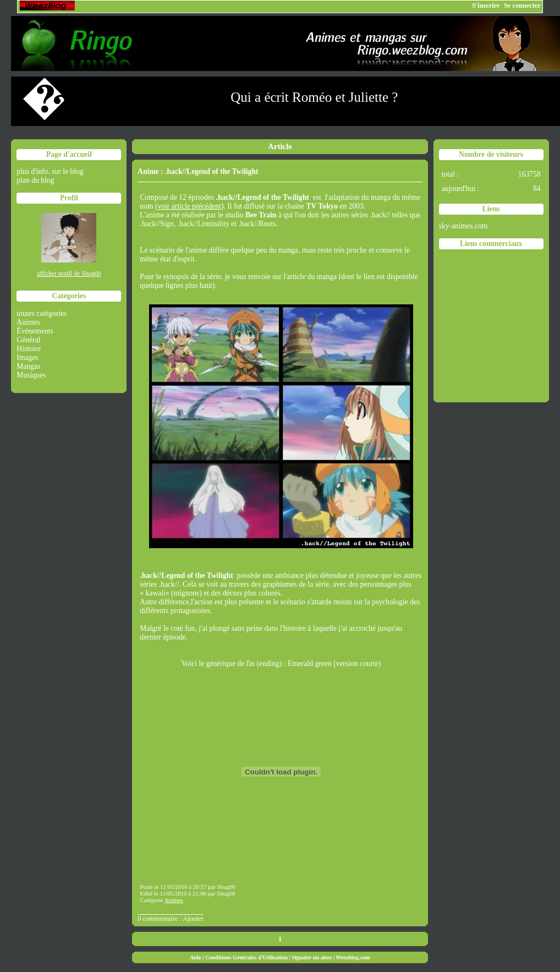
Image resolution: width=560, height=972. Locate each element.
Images (27, 357)
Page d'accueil (69, 154)
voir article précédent (189, 206)
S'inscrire (486, 6)
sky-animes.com (463, 226)
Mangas (28, 366)
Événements (35, 331)
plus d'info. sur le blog (50, 171)
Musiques (31, 375)
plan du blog (35, 180)
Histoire (29, 349)
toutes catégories (42, 313)
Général (28, 340)
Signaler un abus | (314, 957)
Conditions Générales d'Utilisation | (248, 957)
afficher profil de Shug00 (69, 274)
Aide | (197, 957)
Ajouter (193, 919)
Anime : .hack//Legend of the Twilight (198, 171)
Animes (28, 322)
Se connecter (522, 6)
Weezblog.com (353, 957)
